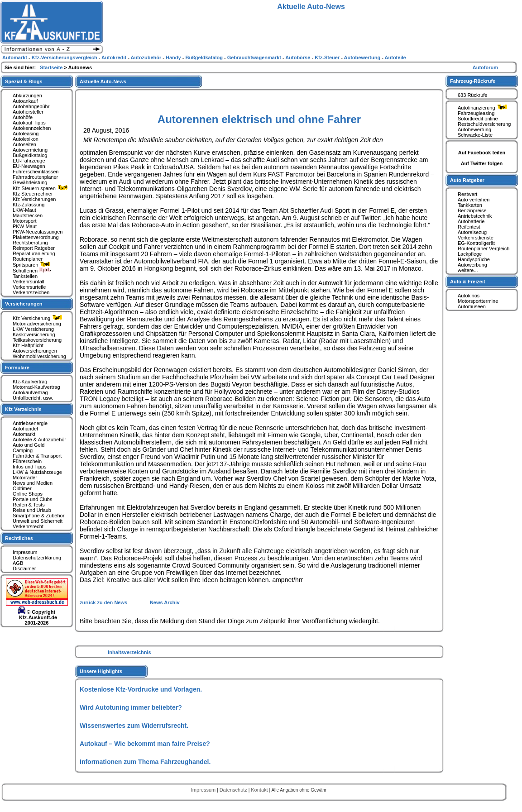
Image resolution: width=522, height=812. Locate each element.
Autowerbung (472, 265)
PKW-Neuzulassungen (38, 232)
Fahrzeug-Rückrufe (473, 81)
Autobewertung (474, 129)
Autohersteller (28, 112)
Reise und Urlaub (32, 510)
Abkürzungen (27, 96)
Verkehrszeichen (31, 292)
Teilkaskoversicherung (37, 340)
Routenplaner (28, 259)
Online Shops (28, 494)
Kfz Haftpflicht (28, 345)
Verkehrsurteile (29, 287)
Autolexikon (26, 139)
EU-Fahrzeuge (29, 161)
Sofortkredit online (478, 119)
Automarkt (24, 434)
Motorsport (25, 221)
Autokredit (115, 57)
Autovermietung (30, 150)
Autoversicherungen (35, 351)
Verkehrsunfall (29, 282)
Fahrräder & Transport (37, 456)
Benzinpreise (472, 210)
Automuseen (472, 306)
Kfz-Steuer (328, 57)
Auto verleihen (474, 200)
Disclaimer (24, 568)
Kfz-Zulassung (29, 205)
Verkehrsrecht (28, 526)
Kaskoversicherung (34, 334)
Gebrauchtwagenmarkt (255, 57)
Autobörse (298, 57)
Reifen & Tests (29, 505)
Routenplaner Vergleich (484, 248)
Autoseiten (24, 144)
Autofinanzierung (484, 108)
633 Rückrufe (472, 95)
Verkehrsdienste (476, 238)
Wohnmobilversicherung (39, 356)
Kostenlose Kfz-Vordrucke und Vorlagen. (141, 689)
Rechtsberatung (30, 243)
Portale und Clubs (32, 499)
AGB (18, 563)
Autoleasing (26, 134)
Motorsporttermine (478, 301)
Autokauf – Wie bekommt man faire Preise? (145, 744)
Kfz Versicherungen (34, 199)
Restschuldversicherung (484, 124)
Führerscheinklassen (36, 172)
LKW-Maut (24, 210)
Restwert (467, 194)
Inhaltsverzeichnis (129, 652)
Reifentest (469, 227)
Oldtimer (22, 488)
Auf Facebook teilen (482, 153)
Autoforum (485, 67)
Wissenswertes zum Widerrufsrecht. (134, 726)
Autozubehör (146, 57)
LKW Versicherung (33, 329)
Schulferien (32, 271)
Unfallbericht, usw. (33, 398)
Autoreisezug (472, 232)
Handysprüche (474, 259)
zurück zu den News (104, 602)
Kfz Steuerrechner (33, 194)
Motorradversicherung (37, 324)
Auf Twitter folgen (482, 163)
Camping (23, 450)
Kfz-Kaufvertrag (30, 382)
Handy (174, 57)
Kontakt (260, 790)
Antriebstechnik (475, 216)
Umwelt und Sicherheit (38, 521)
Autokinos (469, 296)
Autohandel (25, 429)
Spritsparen (32, 265)
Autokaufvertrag (30, 392)
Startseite (52, 67)
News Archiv (165, 602)
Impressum (25, 552)
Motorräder (25, 478)
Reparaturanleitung (34, 253)
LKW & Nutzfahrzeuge (37, 472)
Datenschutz (234, 790)
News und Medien (33, 483)
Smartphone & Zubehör (38, 516)
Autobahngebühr (31, 106)
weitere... (468, 270)
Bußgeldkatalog (30, 155)
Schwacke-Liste (475, 135)
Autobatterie (471, 221)
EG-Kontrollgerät (476, 243)
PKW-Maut (25, 226)
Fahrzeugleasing (476, 113)
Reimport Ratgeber (34, 248)
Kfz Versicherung (38, 318)
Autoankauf (25, 101)
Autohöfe (23, 117)
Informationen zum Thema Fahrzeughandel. (145, 762)
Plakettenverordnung (36, 237)
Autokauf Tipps (29, 123)
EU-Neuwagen (29, 166)
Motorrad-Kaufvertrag (36, 387)
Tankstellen (25, 276)
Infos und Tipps (30, 467)
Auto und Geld (29, 445)
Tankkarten (470, 205)
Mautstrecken (28, 215)
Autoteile (395, 57)
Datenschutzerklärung (37, 558)
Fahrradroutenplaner (35, 177)
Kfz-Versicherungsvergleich (65, 57)
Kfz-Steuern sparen (41, 188)
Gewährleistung (30, 182)
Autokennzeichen (32, 128)
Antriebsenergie (30, 423)
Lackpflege (470, 254)
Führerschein (27, 461)
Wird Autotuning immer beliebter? (131, 707)
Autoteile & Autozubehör (39, 439)
